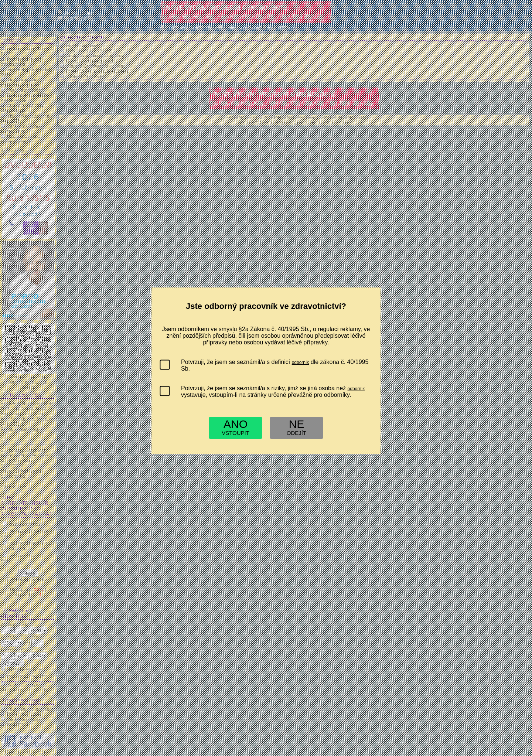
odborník (301, 362)
